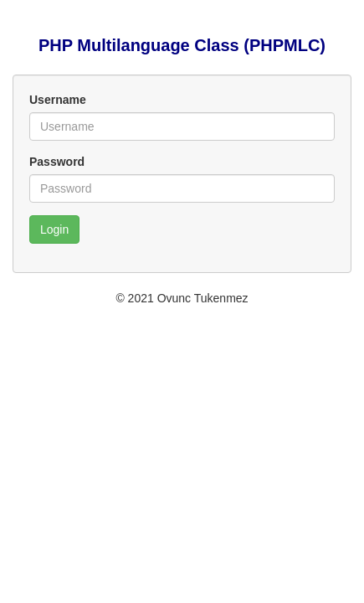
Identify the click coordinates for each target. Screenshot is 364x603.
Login (54, 229)
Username (58, 100)
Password (57, 162)
